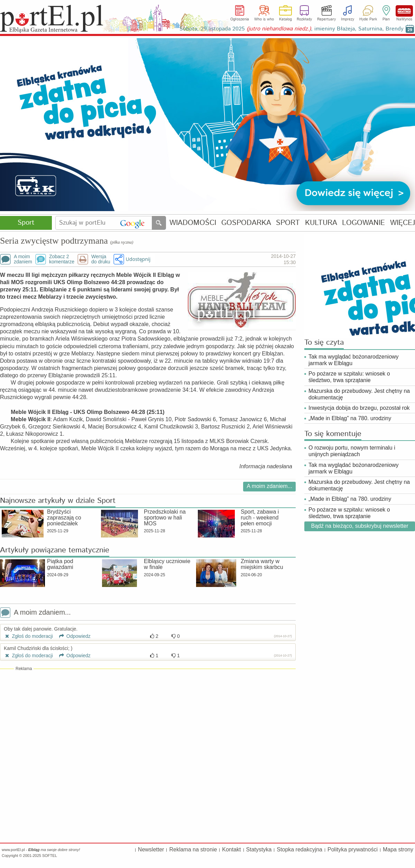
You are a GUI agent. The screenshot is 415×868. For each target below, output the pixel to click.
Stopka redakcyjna (299, 849)
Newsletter (151, 849)
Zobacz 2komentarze (62, 259)
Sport (26, 223)
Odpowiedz (72, 636)
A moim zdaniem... (269, 486)
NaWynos (404, 11)
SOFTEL (50, 856)
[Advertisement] (148, 722)
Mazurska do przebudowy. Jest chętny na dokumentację (359, 394)
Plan (386, 19)
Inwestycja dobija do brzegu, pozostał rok (359, 408)
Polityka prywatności (353, 849)
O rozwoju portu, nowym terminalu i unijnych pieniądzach (352, 451)
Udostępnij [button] (138, 259)
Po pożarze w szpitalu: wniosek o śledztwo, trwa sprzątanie (349, 377)
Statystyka (259, 849)
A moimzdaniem (23, 259)
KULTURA (321, 223)
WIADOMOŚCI (193, 223)
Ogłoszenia (240, 19)
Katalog (285, 19)
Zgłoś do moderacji (28, 636)
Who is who (264, 19)
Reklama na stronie (193, 849)
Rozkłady (304, 19)
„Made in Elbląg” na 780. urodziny (350, 418)
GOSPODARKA (246, 223)
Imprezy (348, 19)
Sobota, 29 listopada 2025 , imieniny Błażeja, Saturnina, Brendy (292, 29)
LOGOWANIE (363, 223)
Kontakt (231, 849)
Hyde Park (368, 19)
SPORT (288, 223)
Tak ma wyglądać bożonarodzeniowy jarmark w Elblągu (354, 360)
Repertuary (326, 19)
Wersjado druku (101, 259)
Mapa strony (398, 849)
